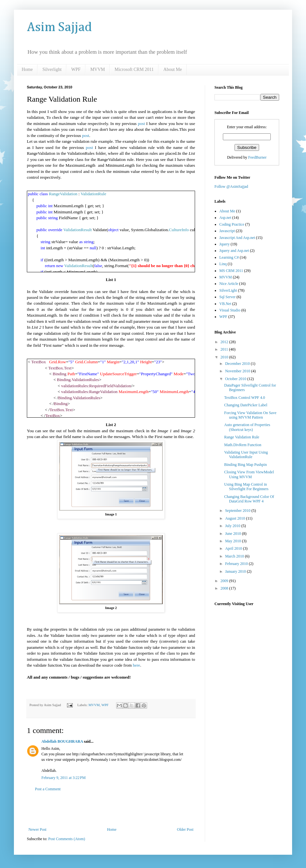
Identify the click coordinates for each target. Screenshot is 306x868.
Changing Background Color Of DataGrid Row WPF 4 (249, 499)
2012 (225, 342)
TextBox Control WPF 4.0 (245, 398)
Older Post (185, 829)
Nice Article (229, 284)
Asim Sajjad (59, 28)
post (141, 124)
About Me (173, 69)
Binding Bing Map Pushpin (246, 465)
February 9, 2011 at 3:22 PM (64, 778)
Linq (223, 264)
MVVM (98, 69)
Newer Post (38, 829)
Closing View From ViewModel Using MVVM (249, 474)
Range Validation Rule (242, 437)
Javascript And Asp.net (237, 238)
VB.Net (225, 304)
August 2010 (236, 518)
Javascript (227, 231)
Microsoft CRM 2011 (134, 69)
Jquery (224, 244)
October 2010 (236, 379)
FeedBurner (257, 157)
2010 (225, 357)
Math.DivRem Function (243, 445)
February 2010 (237, 564)
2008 (225, 588)
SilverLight (228, 290)
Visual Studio (230, 310)
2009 (225, 581)
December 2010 (238, 364)
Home (27, 69)
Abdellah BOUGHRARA (62, 741)
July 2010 (233, 526)
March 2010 (235, 556)
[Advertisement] (111, 809)
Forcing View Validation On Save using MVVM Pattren (250, 415)
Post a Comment (48, 789)
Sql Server (227, 297)
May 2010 (234, 541)
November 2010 (238, 371)
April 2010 (234, 548)
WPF (76, 69)
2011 (225, 349)
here (137, 665)
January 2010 (236, 571)
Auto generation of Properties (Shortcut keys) (247, 427)
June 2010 (234, 534)
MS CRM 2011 (231, 271)
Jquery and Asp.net (234, 251)
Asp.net (225, 218)
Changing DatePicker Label (246, 405)
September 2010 (238, 511)
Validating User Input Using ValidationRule (246, 455)
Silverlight (52, 69)
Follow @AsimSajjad (231, 186)
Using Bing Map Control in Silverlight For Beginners (246, 487)
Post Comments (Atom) (67, 839)
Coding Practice (232, 224)
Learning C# (229, 257)
